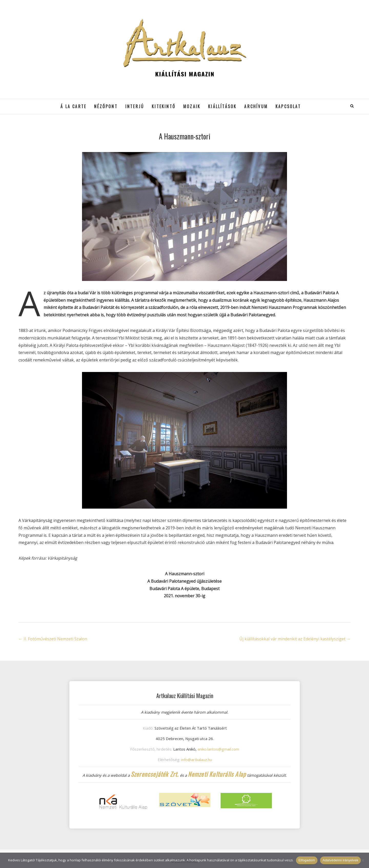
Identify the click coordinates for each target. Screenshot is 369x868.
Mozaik (192, 106)
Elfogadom (307, 860)
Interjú (135, 106)
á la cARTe (73, 106)
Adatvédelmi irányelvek (340, 860)
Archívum (256, 106)
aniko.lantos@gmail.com (218, 749)
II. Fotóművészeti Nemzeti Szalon (53, 639)
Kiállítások (222, 106)
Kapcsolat (288, 106)
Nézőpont (106, 106)
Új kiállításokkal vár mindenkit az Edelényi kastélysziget (295, 639)
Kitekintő (164, 106)
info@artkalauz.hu (197, 760)
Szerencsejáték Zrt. (155, 774)
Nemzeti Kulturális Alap (217, 774)
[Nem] (363, 860)
